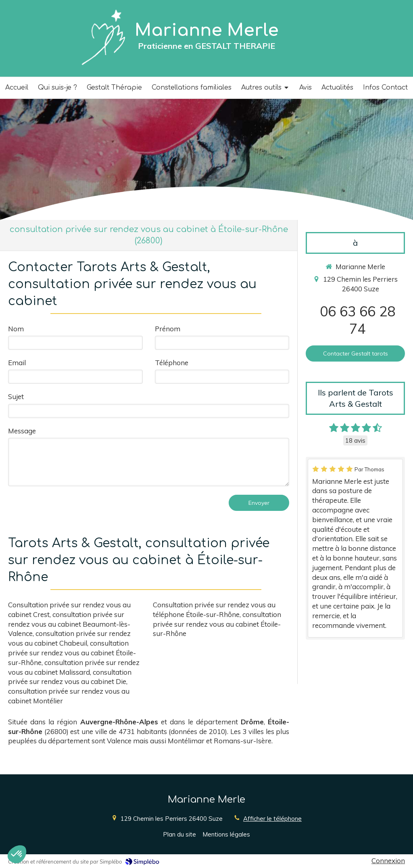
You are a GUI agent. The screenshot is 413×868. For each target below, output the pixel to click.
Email (17, 363)
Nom (16, 329)
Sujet (16, 396)
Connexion (388, 861)
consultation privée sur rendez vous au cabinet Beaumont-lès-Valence (69, 624)
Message (22, 431)
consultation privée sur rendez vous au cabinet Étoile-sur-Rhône (72, 653)
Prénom (168, 329)
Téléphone (172, 363)
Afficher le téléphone (272, 819)
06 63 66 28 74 (358, 320)
